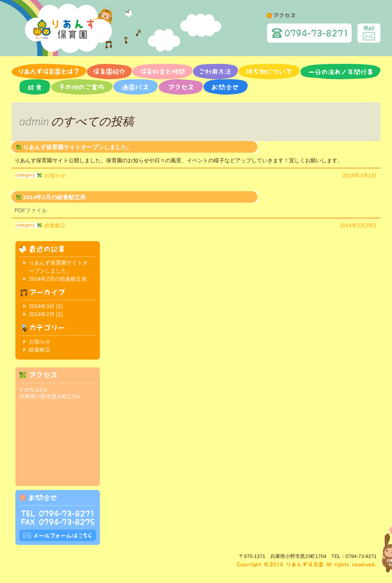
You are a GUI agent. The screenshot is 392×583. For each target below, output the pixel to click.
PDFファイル (31, 210)
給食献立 (55, 225)
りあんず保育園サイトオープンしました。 (78, 147)
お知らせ (55, 175)
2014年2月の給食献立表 (54, 197)
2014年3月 (42, 306)
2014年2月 (42, 314)
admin (34, 121)
